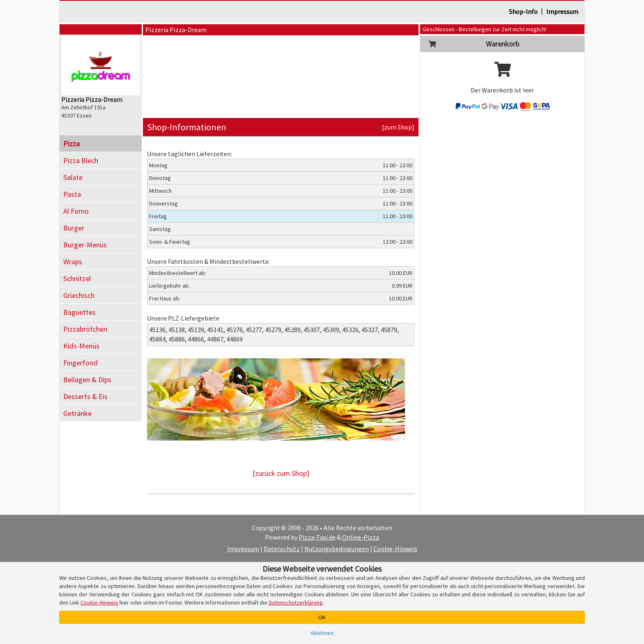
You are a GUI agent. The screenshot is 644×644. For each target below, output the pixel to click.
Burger (74, 228)
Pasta (72, 194)
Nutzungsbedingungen (337, 549)
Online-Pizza (361, 537)
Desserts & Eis (85, 396)
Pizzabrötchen (85, 329)
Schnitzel (77, 278)
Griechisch (79, 295)
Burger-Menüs (85, 245)
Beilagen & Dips (87, 380)
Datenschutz (282, 549)
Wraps (73, 262)
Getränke (77, 413)
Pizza (71, 144)
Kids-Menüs (81, 346)
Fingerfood (80, 363)
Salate (73, 177)
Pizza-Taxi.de (317, 537)
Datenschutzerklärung (296, 602)
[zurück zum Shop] (281, 473)
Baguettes (79, 312)
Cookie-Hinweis (395, 549)
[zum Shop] (398, 127)
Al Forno (76, 211)
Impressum (562, 12)
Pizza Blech (81, 160)
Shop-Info (523, 12)
